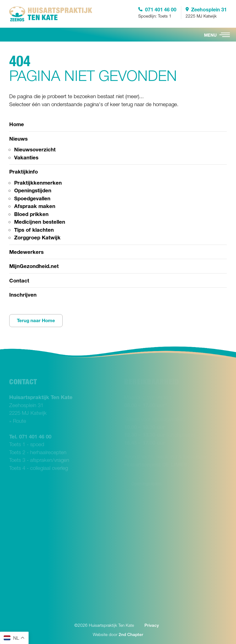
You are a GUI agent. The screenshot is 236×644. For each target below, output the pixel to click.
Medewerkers (26, 252)
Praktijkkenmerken (38, 183)
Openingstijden (33, 190)
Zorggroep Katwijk (37, 237)
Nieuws (18, 139)
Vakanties (26, 157)
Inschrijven (23, 295)
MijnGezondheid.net (34, 266)
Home (17, 124)
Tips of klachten (34, 230)
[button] (225, 35)
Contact (19, 280)
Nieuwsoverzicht (35, 149)
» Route (18, 421)
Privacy (152, 625)
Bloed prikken (31, 214)
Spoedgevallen (32, 198)
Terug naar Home (36, 320)
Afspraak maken (35, 206)
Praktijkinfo (24, 172)
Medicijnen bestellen (40, 222)
